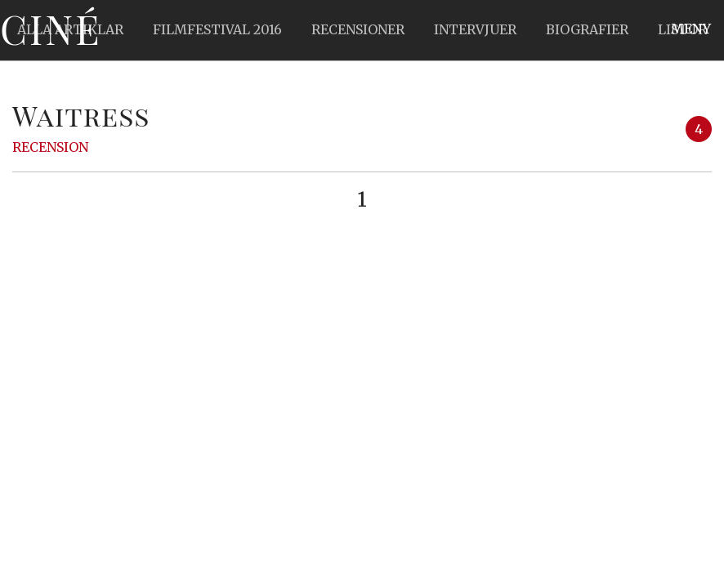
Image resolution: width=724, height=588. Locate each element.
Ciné (51, 29)
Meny (691, 29)
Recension (50, 147)
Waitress (81, 115)
